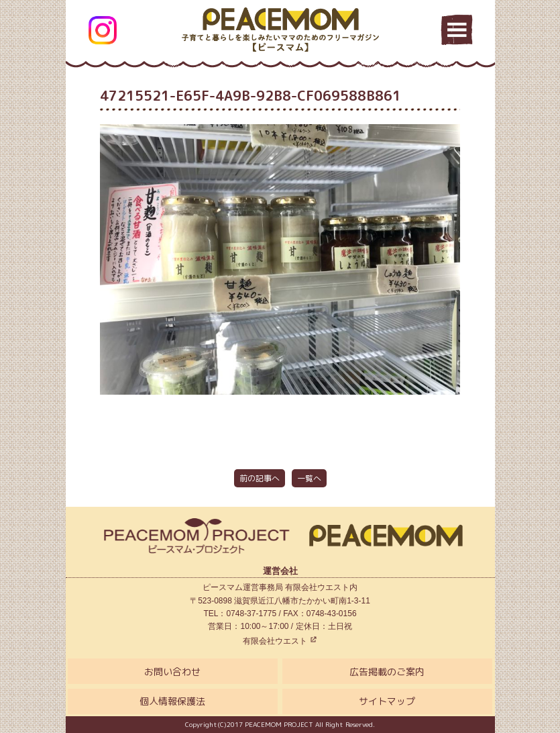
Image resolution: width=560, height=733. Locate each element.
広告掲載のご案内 (387, 672)
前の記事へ (260, 478)
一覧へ (309, 478)
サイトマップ (387, 701)
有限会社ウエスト (280, 641)
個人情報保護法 (172, 701)
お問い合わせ (172, 672)
